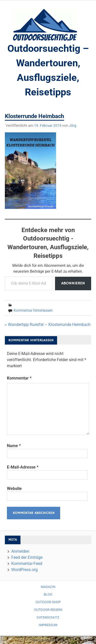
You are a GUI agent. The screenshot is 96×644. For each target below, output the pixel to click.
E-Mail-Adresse (23, 467)
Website (14, 489)
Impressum (48, 625)
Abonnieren (73, 283)
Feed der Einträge (27, 557)
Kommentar (19, 378)
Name (14, 446)
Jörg (73, 125)
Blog (48, 594)
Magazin (48, 587)
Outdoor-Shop (48, 602)
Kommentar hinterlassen (33, 310)
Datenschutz (48, 617)
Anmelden (20, 551)
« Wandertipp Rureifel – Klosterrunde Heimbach (48, 325)
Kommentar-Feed (27, 564)
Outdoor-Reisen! (48, 610)
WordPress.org (24, 570)
